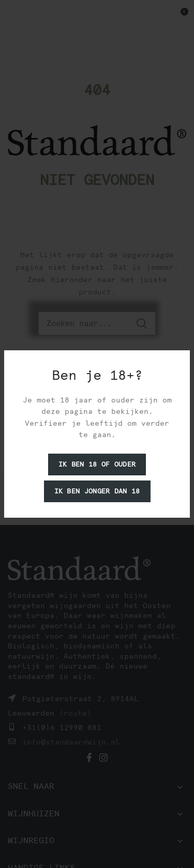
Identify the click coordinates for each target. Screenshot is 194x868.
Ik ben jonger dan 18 (97, 491)
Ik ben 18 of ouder (97, 464)
